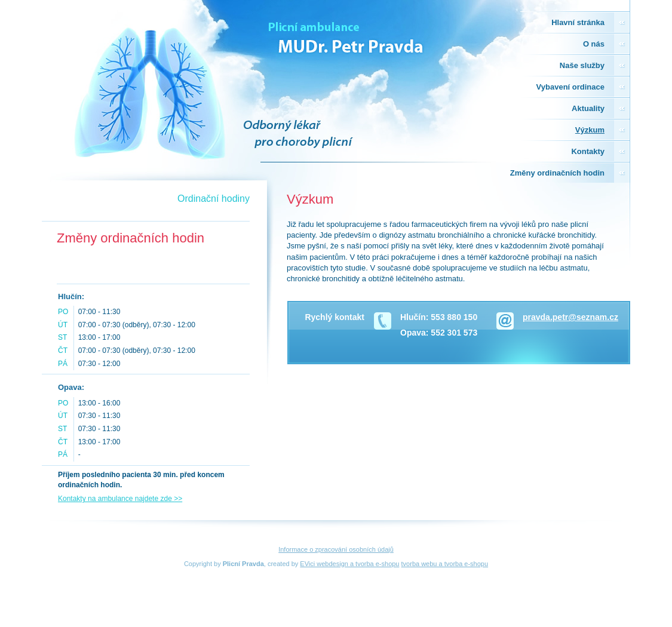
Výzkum (590, 130)
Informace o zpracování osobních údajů (336, 549)
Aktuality (588, 108)
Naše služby (582, 65)
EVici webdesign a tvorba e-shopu (349, 564)
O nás (594, 44)
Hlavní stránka (578, 22)
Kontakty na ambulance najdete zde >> (120, 499)
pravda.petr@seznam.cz (570, 317)
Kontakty (588, 151)
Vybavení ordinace (570, 87)
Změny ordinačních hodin (557, 173)
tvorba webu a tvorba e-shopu (445, 564)
